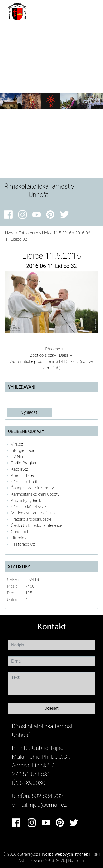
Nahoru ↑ (76, 861)
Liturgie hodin (23, 450)
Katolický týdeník (26, 500)
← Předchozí (51, 349)
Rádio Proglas (23, 463)
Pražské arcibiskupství (31, 519)
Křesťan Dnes (23, 475)
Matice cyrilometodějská (33, 513)
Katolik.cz (20, 469)
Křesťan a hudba (26, 482)
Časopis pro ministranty (32, 488)
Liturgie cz (20, 538)
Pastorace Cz (23, 544)
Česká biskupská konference (37, 526)
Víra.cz (17, 444)
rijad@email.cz (48, 805)
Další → (66, 355)
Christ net (20, 532)
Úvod (10, 233)
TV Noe (18, 457)
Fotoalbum (28, 233)
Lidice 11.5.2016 (57, 233)
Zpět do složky (43, 355)
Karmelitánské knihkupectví (36, 494)
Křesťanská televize (28, 507)
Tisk (95, 854)
